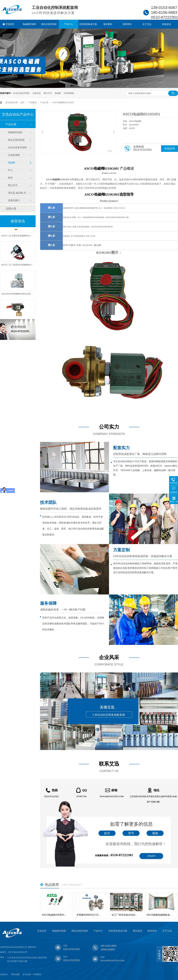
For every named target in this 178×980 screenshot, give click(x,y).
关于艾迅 (147, 24)
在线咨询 (170, 149)
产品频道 (33, 102)
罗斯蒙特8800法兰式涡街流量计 (90, 915)
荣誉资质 (166, 24)
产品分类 (45, 102)
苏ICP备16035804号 (18, 952)
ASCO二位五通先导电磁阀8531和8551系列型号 (23, 237)
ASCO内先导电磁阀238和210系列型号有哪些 (22, 295)
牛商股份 (37, 974)
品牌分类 (11, 209)
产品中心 (69, 24)
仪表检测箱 (69, 93)
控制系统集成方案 (88, 24)
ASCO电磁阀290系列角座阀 (55, 915)
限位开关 (48, 93)
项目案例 (108, 24)
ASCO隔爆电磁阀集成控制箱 (160, 915)
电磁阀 (58, 93)
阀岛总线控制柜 (49, 24)
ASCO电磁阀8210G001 (63, 102)
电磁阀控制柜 (29, 24)
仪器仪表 (37, 93)
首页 (23, 102)
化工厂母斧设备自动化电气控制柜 (125, 915)
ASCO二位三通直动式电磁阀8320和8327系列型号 (24, 266)
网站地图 (15, 974)
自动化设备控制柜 (21, 93)
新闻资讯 (127, 24)
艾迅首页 (10, 24)
